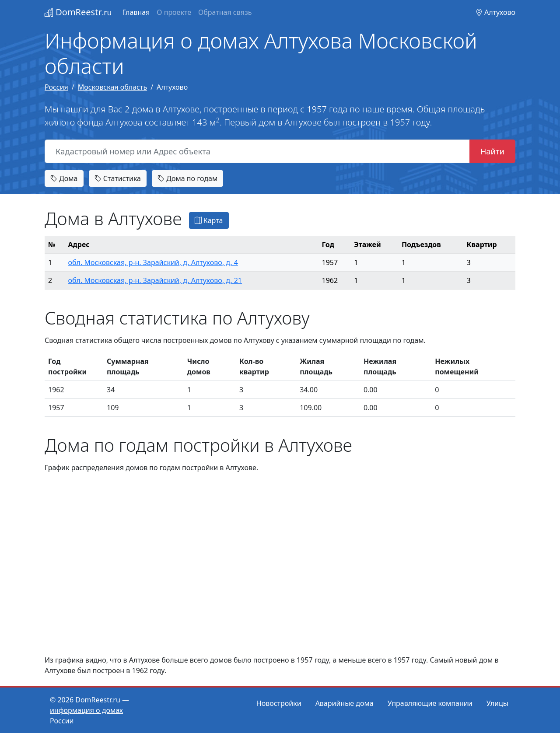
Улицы (497, 703)
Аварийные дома (345, 703)
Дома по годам (187, 178)
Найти (492, 151)
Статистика (118, 178)
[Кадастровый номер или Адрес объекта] (257, 151)
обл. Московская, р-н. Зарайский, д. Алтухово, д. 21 (155, 280)
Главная (136, 12)
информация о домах (86, 710)
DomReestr (78, 12)
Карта (209, 220)
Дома (64, 178)
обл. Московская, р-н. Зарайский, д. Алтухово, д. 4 (153, 262)
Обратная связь (225, 12)
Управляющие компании (430, 703)
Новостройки (279, 703)
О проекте (174, 12)
